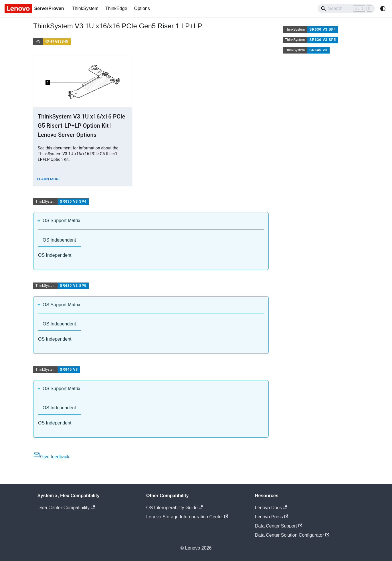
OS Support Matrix (62, 221)
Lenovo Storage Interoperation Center (187, 517)
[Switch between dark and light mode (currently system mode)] (383, 9)
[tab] (59, 241)
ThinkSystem (85, 8)
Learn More (49, 179)
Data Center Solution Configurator (292, 535)
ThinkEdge (116, 8)
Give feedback (51, 457)
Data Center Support (279, 526)
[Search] (346, 9)
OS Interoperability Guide (175, 508)
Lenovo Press (272, 517)
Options (142, 8)
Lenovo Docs (271, 508)
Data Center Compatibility (66, 508)
